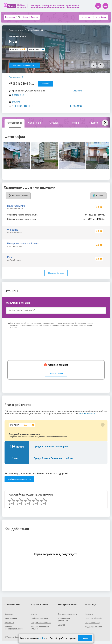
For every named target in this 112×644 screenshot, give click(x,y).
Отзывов (35, 50)
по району (101, 17)
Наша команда (11, 618)
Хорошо (85, 638)
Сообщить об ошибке (94, 618)
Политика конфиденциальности (13, 628)
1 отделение (18, 95)
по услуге (86, 17)
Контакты (89, 614)
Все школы (13, 17)
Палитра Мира (16, 206)
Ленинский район (21, 106)
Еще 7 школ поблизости (24, 66)
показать (46, 84)
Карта (94, 123)
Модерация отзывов (93, 627)
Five (10, 257)
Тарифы (61, 625)
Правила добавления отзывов (40, 628)
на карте (78, 91)
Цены (26, 17)
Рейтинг (75, 123)
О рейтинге (9, 623)
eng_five (16, 102)
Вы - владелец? (16, 77)
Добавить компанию (40, 618)
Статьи (34, 614)
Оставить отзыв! (56, 374)
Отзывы (34, 17)
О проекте (9, 614)
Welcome (13, 230)
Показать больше (56, 273)
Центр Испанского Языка (23, 243)
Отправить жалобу (93, 623)
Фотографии (15, 123)
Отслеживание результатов (64, 619)
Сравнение (34, 123)
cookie (42, 638)
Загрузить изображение (41, 623)
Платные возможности (68, 614)
